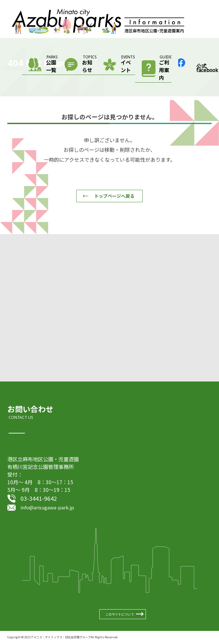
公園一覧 (52, 65)
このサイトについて (120, 614)
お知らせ (89, 65)
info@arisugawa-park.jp (47, 507)
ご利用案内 (165, 69)
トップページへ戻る (114, 196)
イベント (128, 65)
